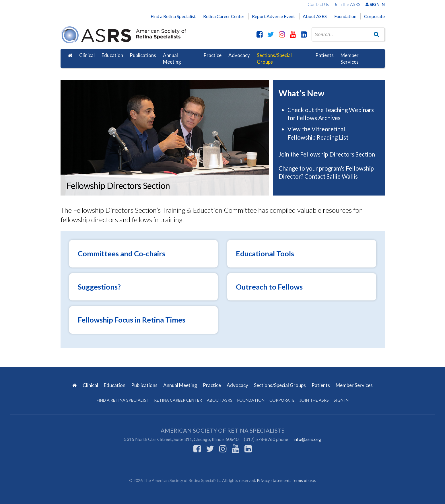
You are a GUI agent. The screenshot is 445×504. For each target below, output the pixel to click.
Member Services (350, 59)
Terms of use (303, 480)
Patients (324, 55)
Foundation (345, 16)
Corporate (374, 16)
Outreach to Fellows (269, 287)
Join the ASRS (347, 4)
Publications (143, 55)
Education (112, 55)
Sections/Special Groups (274, 59)
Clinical (87, 55)
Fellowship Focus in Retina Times (132, 320)
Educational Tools (265, 253)
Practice (212, 55)
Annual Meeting (172, 59)
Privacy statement (273, 480)
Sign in (341, 400)
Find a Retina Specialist (173, 16)
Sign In (375, 4)
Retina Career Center (224, 16)
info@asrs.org (307, 439)
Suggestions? (99, 287)
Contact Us (318, 4)
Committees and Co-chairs (122, 253)
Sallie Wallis (342, 176)
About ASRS (315, 16)
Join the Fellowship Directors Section (327, 154)
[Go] (376, 34)
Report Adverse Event (273, 16)
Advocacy (239, 55)
